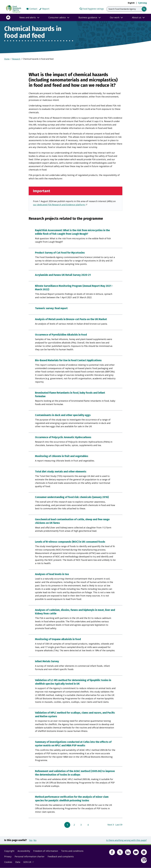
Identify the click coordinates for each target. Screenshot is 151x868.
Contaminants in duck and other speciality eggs (63, 415)
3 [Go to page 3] (81, 825)
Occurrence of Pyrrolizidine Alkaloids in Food (61, 335)
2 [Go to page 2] (74, 825)
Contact (33, 9)
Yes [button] (31, 840)
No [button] (35, 840)
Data (18, 862)
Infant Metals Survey (47, 661)
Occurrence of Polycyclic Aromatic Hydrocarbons (63, 437)
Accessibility (24, 851)
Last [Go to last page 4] (118, 825)
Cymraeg (142, 3)
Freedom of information (46, 851)
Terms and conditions (72, 851)
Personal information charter (30, 856)
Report (46, 9)
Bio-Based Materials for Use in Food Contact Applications (68, 360)
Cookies (8, 862)
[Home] (8, 17)
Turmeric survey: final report (51, 308)
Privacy (8, 856)
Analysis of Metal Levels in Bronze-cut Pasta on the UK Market (71, 319)
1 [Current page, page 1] (67, 825)
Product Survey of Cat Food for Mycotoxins (60, 253)
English (131, 3)
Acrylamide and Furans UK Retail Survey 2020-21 (63, 275)
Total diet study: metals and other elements (61, 472)
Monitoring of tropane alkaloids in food (58, 639)
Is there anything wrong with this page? (126, 840)
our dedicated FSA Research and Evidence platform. (60, 205)
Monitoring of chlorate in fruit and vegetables (62, 456)
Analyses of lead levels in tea (52, 574)
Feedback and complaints (61, 856)
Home (7, 59)
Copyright (9, 851)
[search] (144, 9)
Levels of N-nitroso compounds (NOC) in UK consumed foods (70, 542)
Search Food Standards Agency (122, 9)
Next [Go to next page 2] (110, 825)
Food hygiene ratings (92, 9)
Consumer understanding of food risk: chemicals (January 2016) (72, 497)
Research (16, 59)
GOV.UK (30, 863)
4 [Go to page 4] (88, 825)
